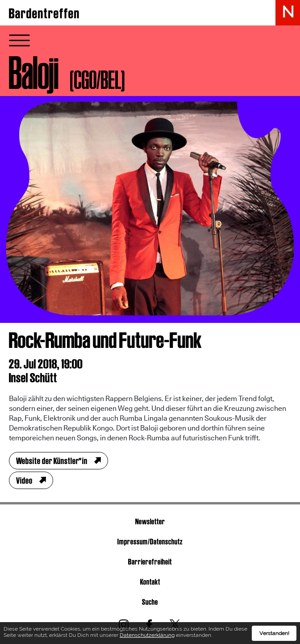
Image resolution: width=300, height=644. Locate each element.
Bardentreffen (44, 13)
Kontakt (150, 582)
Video (24, 481)
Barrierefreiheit (150, 562)
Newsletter (150, 521)
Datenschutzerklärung (147, 636)
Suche (150, 602)
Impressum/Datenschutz (150, 542)
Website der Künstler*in (52, 461)
